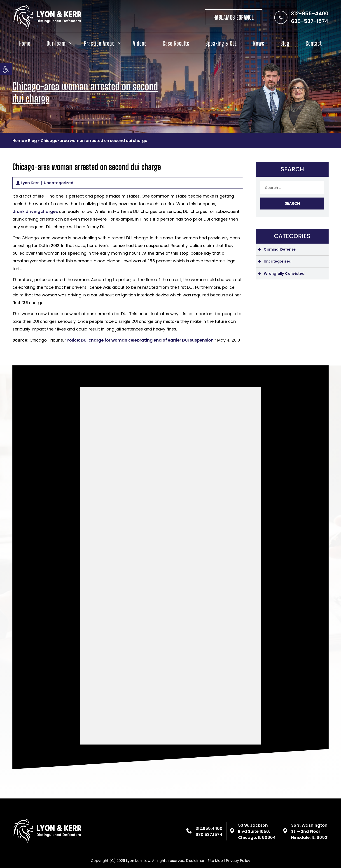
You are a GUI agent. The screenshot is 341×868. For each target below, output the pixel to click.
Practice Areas (99, 43)
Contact (314, 43)
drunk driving (26, 211)
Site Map (215, 861)
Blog (285, 43)
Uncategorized (59, 183)
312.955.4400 (209, 828)
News (259, 43)
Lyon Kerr (30, 183)
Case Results (176, 43)
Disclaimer (195, 861)
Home (25, 43)
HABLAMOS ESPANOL (234, 17)
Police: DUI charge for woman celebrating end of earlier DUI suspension (140, 340)
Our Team (56, 43)
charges (49, 211)
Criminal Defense (280, 249)
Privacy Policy (238, 861)
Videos (140, 43)
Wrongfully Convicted (284, 273)
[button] (6, 69)
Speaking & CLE (221, 43)
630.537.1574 (209, 834)
